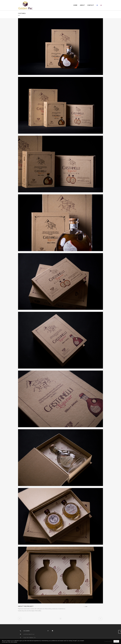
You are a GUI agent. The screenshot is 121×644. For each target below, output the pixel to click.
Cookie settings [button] (108, 641)
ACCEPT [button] (116, 641)
